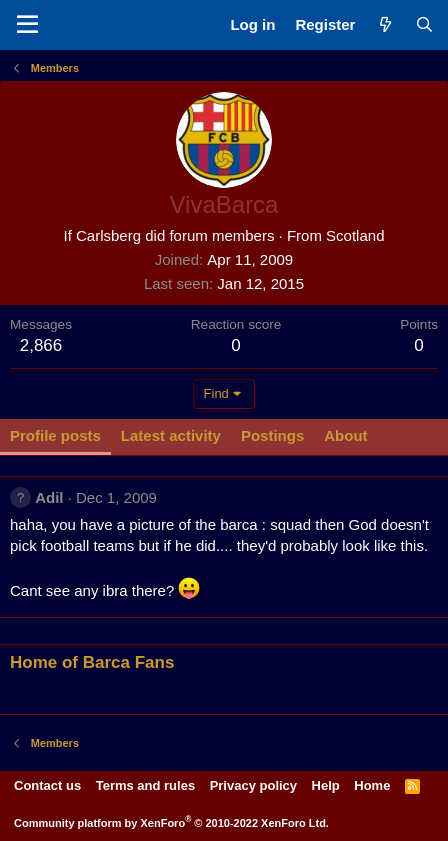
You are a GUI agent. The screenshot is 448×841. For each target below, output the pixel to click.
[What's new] (384, 24)
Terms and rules (145, 785)
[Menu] (27, 25)
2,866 (41, 345)
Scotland (355, 235)
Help (326, 785)
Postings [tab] (272, 435)
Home (372, 785)
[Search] (424, 24)
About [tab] (345, 435)
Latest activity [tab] (171, 435)
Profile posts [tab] (55, 435)
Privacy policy (253, 785)
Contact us (47, 785)
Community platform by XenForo (171, 823)
